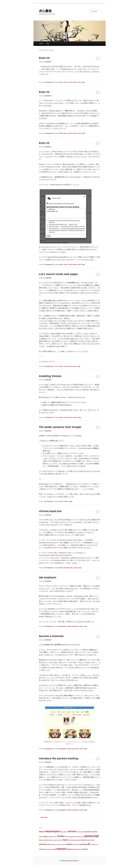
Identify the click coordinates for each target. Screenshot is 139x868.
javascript (67, 568)
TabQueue (65, 436)
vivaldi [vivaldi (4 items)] (54, 849)
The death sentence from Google (60, 427)
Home (41, 44)
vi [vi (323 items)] (89, 844)
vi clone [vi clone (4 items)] (93, 845)
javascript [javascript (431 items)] (92, 836)
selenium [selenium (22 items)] (43, 844)
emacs (66, 82)
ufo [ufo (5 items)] (74, 844)
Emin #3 (44, 92)
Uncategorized (49, 82)
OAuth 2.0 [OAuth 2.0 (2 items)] (60, 840)
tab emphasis (48, 577)
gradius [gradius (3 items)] (79, 837)
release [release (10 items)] (83, 840)
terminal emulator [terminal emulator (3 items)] (60, 844)
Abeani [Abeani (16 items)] (42, 832)
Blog (48, 44)
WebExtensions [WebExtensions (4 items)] (71, 849)
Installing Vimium (50, 376)
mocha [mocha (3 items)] (55, 840)
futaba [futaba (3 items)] (67, 837)
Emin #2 (44, 143)
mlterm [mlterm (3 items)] (50, 840)
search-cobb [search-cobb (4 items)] (90, 840)
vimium (70, 417)
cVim (42, 387)
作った (52, 362)
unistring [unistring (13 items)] (83, 844)
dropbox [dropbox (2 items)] (51, 837)
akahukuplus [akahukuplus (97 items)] (53, 831)
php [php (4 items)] (79, 840)
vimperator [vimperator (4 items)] (42, 849)
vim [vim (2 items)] (97, 845)
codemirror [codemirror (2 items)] (80, 832)
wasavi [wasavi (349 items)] (61, 849)
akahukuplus (62, 626)
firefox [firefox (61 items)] (61, 836)
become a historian (51, 636)
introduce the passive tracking (59, 758)
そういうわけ (44, 152)
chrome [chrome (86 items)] (72, 831)
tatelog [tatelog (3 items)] (53, 844)
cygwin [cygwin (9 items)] (45, 836)
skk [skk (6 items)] (49, 844)
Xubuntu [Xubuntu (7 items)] (85, 849)
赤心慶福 (45, 11)
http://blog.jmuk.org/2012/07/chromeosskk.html (55, 555)
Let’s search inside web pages (58, 274)
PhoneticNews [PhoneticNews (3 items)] (73, 840)
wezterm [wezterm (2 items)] (79, 849)
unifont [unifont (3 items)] (77, 844)
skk (71, 568)
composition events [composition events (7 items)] (90, 832)
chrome (61, 82)
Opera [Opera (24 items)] (66, 840)
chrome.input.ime (50, 511)
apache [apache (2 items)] (65, 832)
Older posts (43, 817)
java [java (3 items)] (83, 837)
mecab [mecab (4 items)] (46, 840)
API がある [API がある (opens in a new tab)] (78, 540)
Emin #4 (44, 58)
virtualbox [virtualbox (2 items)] (49, 849)
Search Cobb (66, 167)
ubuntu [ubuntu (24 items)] (69, 844)
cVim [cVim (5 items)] (41, 837)
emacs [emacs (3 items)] (55, 837)
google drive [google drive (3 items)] (73, 837)
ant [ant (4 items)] (62, 832)
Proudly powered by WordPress (69, 861)
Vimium (62, 397)
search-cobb (72, 82)
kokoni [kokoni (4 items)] (41, 840)
